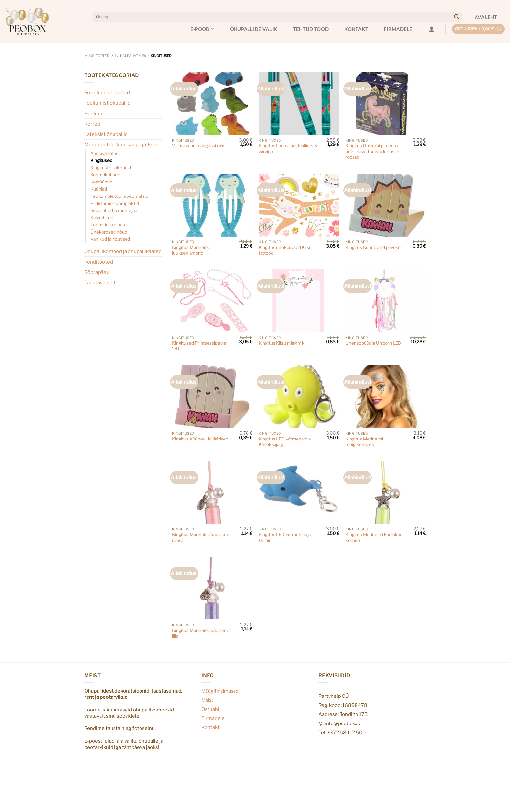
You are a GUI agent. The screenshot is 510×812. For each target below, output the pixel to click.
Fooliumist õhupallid (107, 103)
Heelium (94, 113)
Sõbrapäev (97, 272)
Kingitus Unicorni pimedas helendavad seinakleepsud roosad (372, 151)
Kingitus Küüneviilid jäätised (200, 439)
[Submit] (456, 17)
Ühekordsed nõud (109, 232)
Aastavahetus (104, 153)
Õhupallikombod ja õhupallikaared (123, 251)
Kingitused (101, 160)
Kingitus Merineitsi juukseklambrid (191, 250)
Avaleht (486, 17)
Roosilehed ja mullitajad (114, 210)
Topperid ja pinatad (110, 225)
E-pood (202, 29)
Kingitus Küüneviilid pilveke (373, 247)
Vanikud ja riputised (110, 239)
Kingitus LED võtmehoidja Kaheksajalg (285, 442)
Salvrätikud (102, 218)
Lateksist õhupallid (106, 134)
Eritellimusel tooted (107, 93)
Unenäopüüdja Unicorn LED (373, 343)
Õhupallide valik (254, 29)
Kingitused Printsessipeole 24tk (199, 346)
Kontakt (356, 29)
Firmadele (398, 29)
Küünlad (99, 189)
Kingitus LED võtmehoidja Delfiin (285, 537)
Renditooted (99, 262)
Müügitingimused (220, 691)
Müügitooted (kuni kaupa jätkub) (115, 56)
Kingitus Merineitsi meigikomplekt (364, 442)
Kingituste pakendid (111, 168)
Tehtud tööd (311, 29)
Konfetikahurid (105, 175)
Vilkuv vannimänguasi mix (198, 146)
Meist (207, 700)
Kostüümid (101, 182)
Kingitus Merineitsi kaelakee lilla (201, 633)
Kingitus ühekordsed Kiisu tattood (285, 250)
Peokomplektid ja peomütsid (119, 196)
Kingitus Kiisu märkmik (282, 343)
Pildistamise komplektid (115, 203)
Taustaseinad (100, 283)
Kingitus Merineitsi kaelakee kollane (374, 537)
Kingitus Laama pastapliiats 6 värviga (288, 149)
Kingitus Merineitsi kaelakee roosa (201, 537)
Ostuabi (210, 709)
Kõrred (92, 124)
